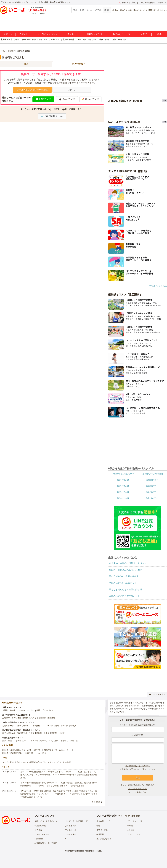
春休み (115, 10)
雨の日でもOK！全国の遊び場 (124, 576)
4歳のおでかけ (123, 486)
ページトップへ (157, 694)
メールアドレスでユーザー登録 (32, 90)
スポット (8, 34)
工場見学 (6, 718)
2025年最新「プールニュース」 (57, 750)
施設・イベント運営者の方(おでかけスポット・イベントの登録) (44, 762)
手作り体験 (16, 718)
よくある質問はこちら (138, 789)
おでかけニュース (122, 34)
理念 (98, 826)
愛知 (58, 40)
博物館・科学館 (43, 733)
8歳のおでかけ (123, 498)
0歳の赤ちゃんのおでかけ (123, 474)
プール (45, 710)
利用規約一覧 (40, 826)
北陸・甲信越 (69, 40)
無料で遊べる (23, 726)
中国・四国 (104, 40)
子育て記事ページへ (52, 116)
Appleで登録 (67, 99)
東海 (53, 40)
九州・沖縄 (117, 40)
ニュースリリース (42, 834)
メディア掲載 (71, 834)
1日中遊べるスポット (158, 10)
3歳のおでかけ (152, 480)
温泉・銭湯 (7, 741)
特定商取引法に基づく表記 (46, 843)
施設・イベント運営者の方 (46, 821)
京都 (89, 40)
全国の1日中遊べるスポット (123, 583)
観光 (51, 710)
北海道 (16, 40)
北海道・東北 (6, 40)
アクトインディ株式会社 (129, 816)
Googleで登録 (90, 99)
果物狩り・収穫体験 (69, 741)
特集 (159, 34)
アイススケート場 (31, 741)
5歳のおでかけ (152, 486)
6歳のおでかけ (123, 492)
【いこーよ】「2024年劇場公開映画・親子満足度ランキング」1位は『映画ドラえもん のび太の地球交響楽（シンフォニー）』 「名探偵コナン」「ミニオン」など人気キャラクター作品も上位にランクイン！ (59, 794)
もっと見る (96, 802)
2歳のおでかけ (123, 480)
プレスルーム (71, 830)
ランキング (73, 34)
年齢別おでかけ (94, 34)
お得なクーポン (9, 726)
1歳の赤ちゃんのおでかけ (152, 474)
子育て (144, 34)
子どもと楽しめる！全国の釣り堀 (125, 589)
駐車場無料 (35, 726)
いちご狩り (54, 741)
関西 (80, 40)
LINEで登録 (43, 99)
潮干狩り (44, 741)
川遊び (73, 726)
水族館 (62, 733)
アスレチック (48, 726)
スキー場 (17, 741)
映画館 (32, 733)
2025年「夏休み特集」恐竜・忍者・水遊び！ (21, 750)
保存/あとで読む (128, 3)
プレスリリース (134, 834)
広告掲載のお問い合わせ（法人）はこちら (138, 769)
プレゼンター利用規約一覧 (76, 821)
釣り (32, 710)
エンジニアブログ (104, 839)
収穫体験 (42, 718)
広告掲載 (38, 830)
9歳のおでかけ (152, 498)
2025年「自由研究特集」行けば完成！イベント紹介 (24, 753)
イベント (23, 34)
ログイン (162, 3)
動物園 (13, 710)
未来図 (130, 826)
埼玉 (45, 40)
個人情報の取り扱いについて (138, 766)
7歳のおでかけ (152, 492)
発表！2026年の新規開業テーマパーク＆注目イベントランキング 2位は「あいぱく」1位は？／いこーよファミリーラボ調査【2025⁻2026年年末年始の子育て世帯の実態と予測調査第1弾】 (59, 775)
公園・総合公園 (62, 726)
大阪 (84, 40)
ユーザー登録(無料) (147, 3)
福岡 (125, 40)
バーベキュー (23, 710)
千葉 (41, 40)
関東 (24, 40)
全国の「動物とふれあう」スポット (127, 570)
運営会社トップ (103, 821)
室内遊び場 (22, 733)
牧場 (38, 710)
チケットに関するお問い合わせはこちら (138, 785)
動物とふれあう (140, 10)
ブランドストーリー (135, 821)
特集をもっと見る (158, 286)
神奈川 (35, 40)
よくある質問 (71, 826)
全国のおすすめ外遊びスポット (124, 596)
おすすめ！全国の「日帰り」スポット (128, 563)
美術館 (54, 733)
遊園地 (5, 710)
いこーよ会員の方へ (138, 792)
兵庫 (94, 40)
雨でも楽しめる (9, 733)
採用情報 (100, 834)
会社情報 (131, 830)
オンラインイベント (47, 34)
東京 (29, 40)
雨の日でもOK (126, 10)
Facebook (39, 839)
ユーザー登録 (8, 762)
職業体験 (51, 718)
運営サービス (102, 830)
